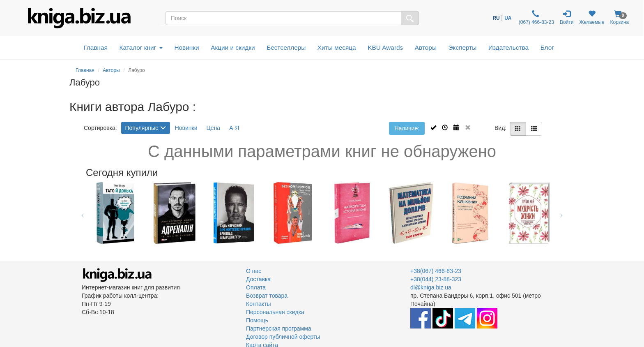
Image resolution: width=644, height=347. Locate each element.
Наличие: (407, 128)
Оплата (256, 287)
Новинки (186, 47)
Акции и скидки (233, 47)
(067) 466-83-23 (535, 17)
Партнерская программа (279, 328)
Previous (83, 213)
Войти (567, 17)
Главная (95, 47)
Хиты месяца (337, 47)
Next (561, 213)
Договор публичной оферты (283, 337)
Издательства (508, 47)
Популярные (146, 128)
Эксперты (462, 47)
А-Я (234, 128)
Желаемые (592, 17)
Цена (214, 128)
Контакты (258, 304)
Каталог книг (141, 47)
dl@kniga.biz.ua (431, 287)
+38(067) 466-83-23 (436, 271)
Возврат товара (267, 296)
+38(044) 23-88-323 (436, 279)
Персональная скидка (275, 312)
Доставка (258, 279)
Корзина (620, 17)
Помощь (257, 320)
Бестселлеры (286, 47)
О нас (254, 271)
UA (508, 18)
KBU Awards (385, 47)
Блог (547, 47)
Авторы (426, 47)
